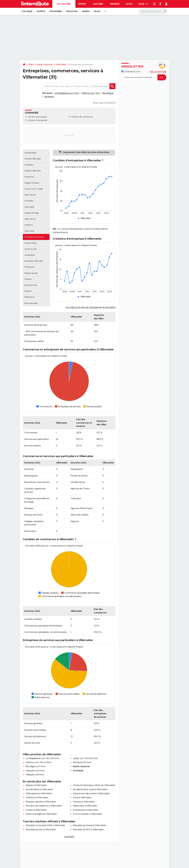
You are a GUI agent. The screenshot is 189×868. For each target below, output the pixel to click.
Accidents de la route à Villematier (90, 789)
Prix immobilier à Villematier (88, 814)
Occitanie (78, 771)
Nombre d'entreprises (37, 117)
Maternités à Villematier (85, 806)
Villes (97, 11)
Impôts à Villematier (36, 810)
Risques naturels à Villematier (41, 802)
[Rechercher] (153, 11)
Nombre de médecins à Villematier (44, 806)
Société (41, 11)
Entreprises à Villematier (86, 810)
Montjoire (78, 762)
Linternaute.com (131, 72)
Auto (129, 4)
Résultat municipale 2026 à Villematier (46, 825)
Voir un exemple (158, 72)
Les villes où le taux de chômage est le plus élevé (91, 307)
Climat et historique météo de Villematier (94, 785)
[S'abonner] (144, 77)
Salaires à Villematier (36, 785)
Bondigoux (108, 93)
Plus (143, 4)
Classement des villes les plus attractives (86, 152)
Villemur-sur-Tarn (91, 93)
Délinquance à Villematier (39, 793)
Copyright (69, 837)
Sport (82, 4)
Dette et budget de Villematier (41, 814)
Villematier (61, 65)
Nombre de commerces (82, 117)
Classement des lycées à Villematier (91, 793)
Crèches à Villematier (84, 802)
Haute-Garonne (44, 65)
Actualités (64, 4)
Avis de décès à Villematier (39, 789)
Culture (98, 4)
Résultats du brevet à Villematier (89, 825)
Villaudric (30, 775)
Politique (27, 11)
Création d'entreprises (37, 120)
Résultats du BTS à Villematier (88, 830)
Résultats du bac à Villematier (41, 830)
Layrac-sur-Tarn (81, 758)
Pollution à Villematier (37, 798)
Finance (115, 4)
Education (72, 11)
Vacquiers (49, 97)
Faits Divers (56, 11)
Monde (86, 11)
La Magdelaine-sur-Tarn (67, 93)
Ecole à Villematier (82, 798)
